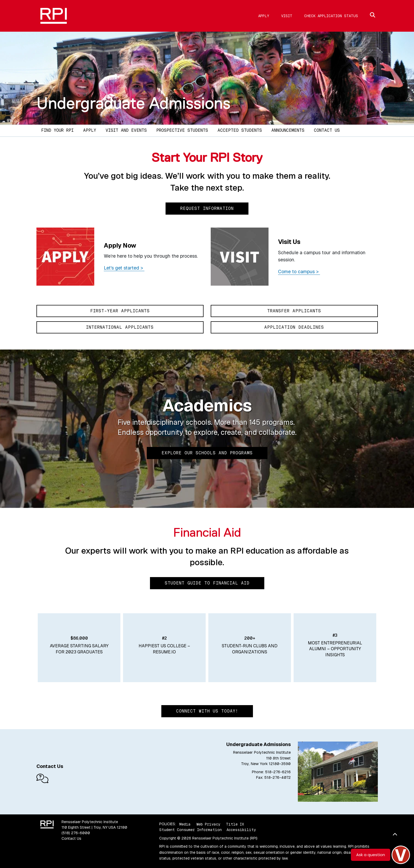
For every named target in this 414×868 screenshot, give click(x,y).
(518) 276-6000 (76, 833)
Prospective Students (182, 130)
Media (185, 824)
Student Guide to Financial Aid (207, 583)
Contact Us (327, 130)
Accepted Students (240, 130)
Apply (264, 16)
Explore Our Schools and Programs (207, 453)
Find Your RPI (57, 130)
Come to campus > (299, 272)
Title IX (235, 824)
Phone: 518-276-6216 (271, 772)
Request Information (207, 208)
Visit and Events (126, 130)
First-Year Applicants (120, 311)
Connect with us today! (207, 711)
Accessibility (241, 830)
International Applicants (120, 327)
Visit (287, 16)
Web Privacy (208, 824)
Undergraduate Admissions (133, 103)
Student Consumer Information (190, 830)
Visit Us (289, 242)
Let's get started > (124, 268)
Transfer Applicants (294, 311)
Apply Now (120, 245)
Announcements (288, 130)
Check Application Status (331, 16)
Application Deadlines (294, 327)
